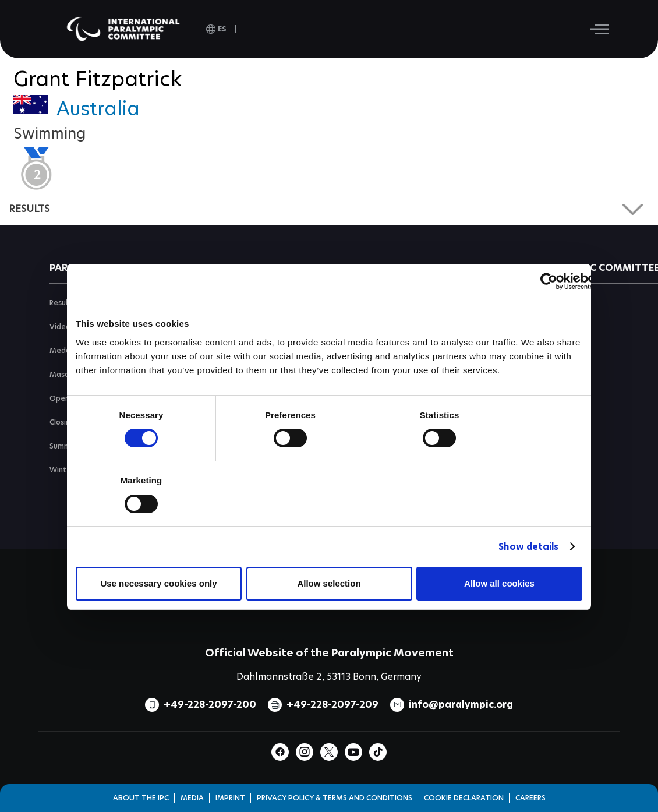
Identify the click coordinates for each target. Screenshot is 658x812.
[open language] (216, 29)
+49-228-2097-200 (210, 705)
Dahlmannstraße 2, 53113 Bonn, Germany (329, 677)
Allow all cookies (499, 583)
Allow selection (329, 583)
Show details (528, 547)
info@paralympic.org (461, 705)
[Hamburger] (599, 29)
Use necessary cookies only (158, 583)
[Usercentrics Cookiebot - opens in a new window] (549, 281)
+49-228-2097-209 (332, 705)
